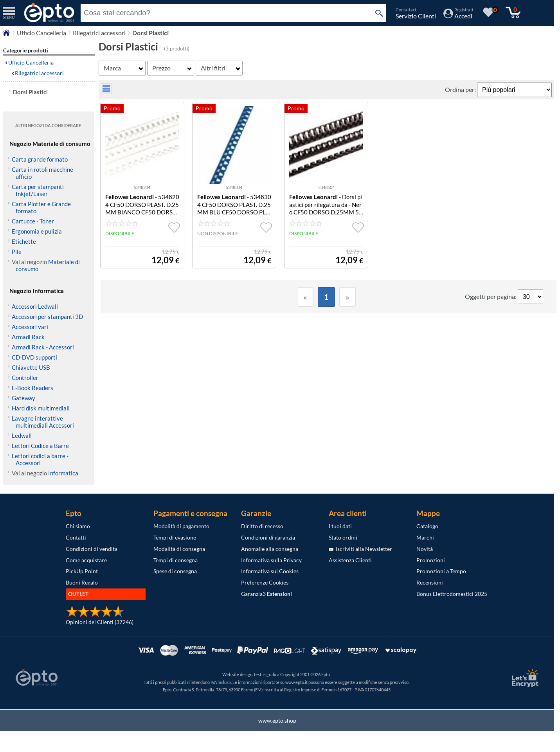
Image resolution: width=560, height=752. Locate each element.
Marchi (425, 537)
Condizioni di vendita (92, 549)
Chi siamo (78, 526)
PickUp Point (82, 571)
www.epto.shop (277, 721)
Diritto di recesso (262, 526)
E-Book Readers (32, 388)
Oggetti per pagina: (491, 296)
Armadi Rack (28, 337)
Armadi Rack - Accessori (43, 347)
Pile (17, 252)
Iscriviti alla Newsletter (360, 549)
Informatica (63, 473)
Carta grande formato (40, 159)
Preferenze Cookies (265, 582)
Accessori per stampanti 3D (47, 317)
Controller (25, 378)
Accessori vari (30, 327)
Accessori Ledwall (35, 306)
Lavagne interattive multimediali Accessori (43, 422)
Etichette (24, 241)
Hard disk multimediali (41, 408)
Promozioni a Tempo (441, 571)
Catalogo (427, 526)
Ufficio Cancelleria (31, 62)
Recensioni (430, 582)
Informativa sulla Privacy (271, 560)
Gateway (23, 398)
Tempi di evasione (175, 537)
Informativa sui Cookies (270, 571)
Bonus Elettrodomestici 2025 (452, 594)
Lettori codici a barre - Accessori (40, 459)
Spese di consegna (175, 571)
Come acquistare (86, 560)
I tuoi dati (340, 526)
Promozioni (431, 560)
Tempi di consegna (176, 560)
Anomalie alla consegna (270, 549)
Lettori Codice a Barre (40, 446)
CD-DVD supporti (34, 357)
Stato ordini (343, 537)
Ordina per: (461, 89)
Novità (425, 549)
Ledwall (22, 435)
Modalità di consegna (179, 549)
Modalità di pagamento (181, 526)
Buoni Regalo (82, 582)
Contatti (76, 537)
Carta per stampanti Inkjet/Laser (38, 190)
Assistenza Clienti (350, 560)
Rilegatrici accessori (39, 73)
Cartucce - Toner (33, 221)
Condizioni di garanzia (268, 537)
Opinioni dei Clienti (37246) (100, 622)
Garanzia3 (266, 594)
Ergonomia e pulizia (37, 231)
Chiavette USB (31, 367)
